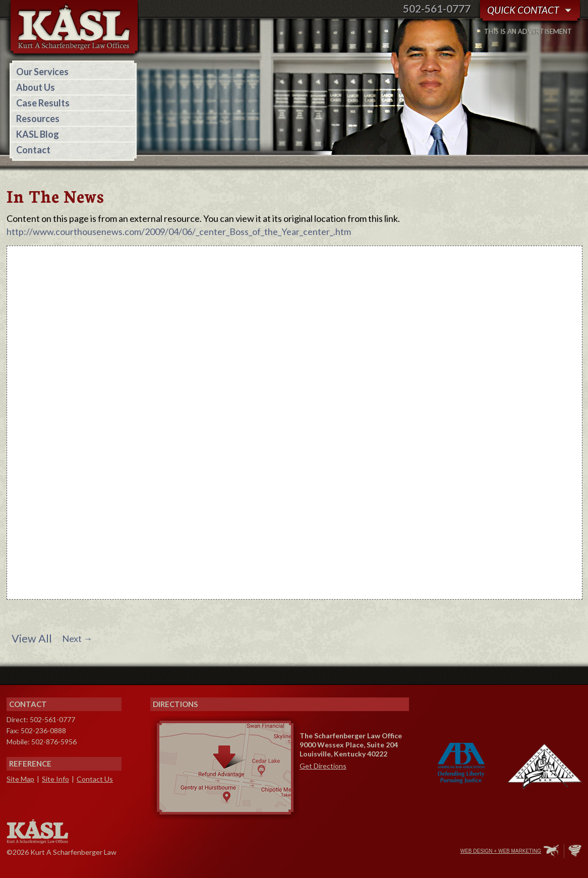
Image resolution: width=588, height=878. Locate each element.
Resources (38, 119)
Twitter (409, 852)
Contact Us (95, 779)
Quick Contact (523, 10)
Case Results (43, 103)
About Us (36, 87)
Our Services (42, 72)
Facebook (388, 852)
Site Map (20, 779)
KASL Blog (38, 134)
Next (77, 638)
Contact (33, 150)
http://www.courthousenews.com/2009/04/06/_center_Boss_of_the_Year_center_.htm (179, 231)
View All (32, 638)
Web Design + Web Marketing (501, 851)
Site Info (55, 779)
